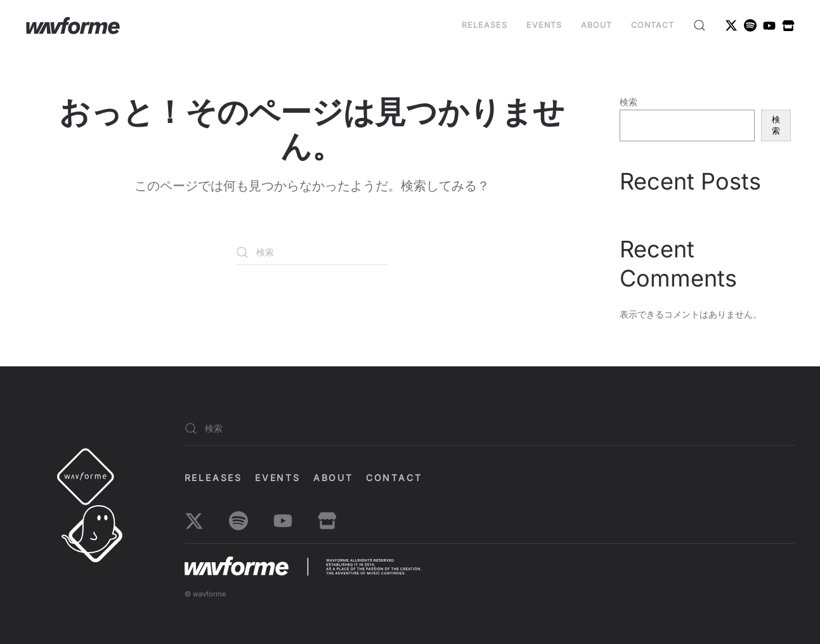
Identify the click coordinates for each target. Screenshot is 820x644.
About (596, 25)
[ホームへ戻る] (73, 25)
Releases (485, 25)
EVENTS (544, 25)
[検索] (312, 252)
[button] (700, 25)
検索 (628, 102)
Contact (653, 25)
